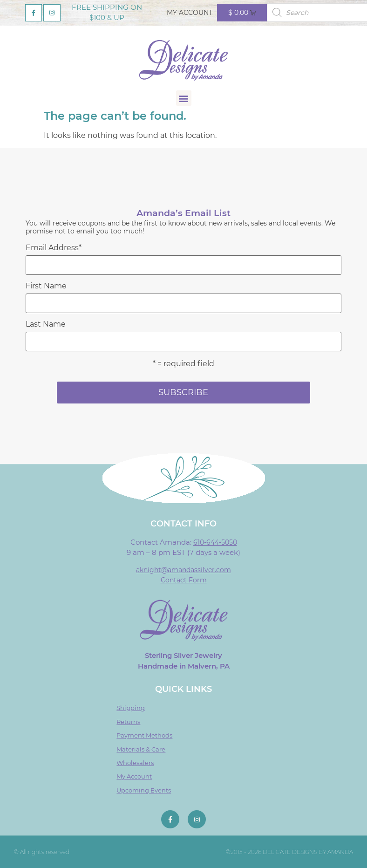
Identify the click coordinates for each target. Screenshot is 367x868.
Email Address (54, 248)
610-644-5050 (215, 542)
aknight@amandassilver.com (183, 570)
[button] (184, 98)
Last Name (46, 324)
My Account (190, 13)
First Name (46, 286)
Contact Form (184, 580)
